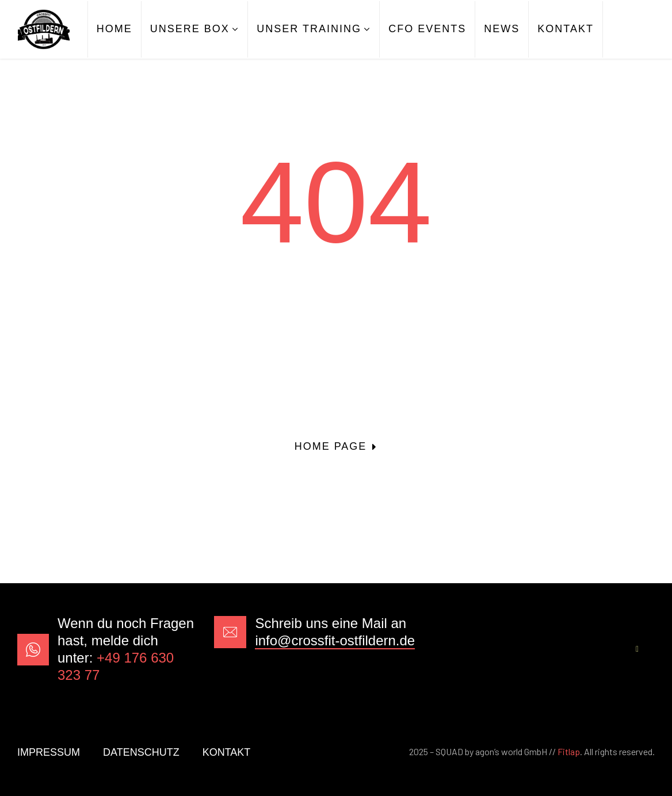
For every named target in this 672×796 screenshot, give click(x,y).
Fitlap (569, 751)
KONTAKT (566, 29)
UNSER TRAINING (309, 29)
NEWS (502, 29)
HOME (114, 29)
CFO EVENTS (427, 29)
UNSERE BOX (190, 29)
